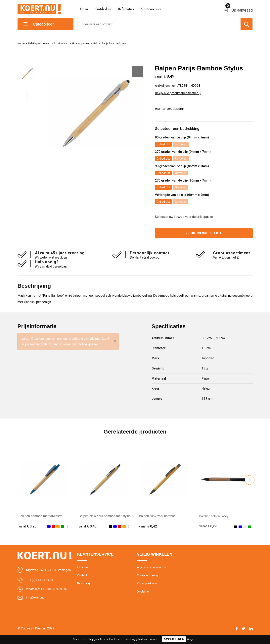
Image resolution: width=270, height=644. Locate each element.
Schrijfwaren (66, 43)
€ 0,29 (208, 530)
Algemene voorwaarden (153, 571)
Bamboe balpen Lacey (215, 520)
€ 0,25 (27, 530)
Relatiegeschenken (42, 43)
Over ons (83, 571)
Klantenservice (151, 9)
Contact (83, 580)
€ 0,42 (148, 530)
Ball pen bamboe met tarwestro (41, 520)
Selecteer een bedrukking (180, 130)
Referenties (126, 9)
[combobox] (159, 24)
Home (85, 9)
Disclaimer (144, 597)
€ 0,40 (88, 530)
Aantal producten (172, 109)
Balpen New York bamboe (157, 520)
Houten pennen (88, 43)
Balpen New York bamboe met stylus (105, 520)
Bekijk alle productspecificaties (178, 93)
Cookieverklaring (148, 580)
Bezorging (84, 588)
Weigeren (192, 639)
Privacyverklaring (148, 588)
